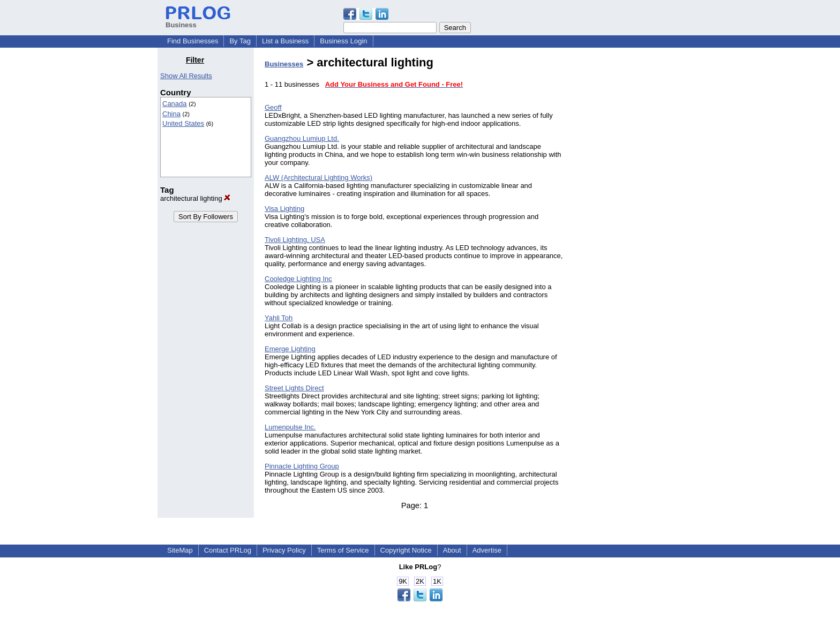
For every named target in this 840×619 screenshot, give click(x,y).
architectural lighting (195, 198)
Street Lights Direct (294, 388)
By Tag (240, 41)
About (452, 550)
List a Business (285, 41)
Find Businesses (193, 41)
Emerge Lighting (290, 349)
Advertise (487, 550)
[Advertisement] (628, 216)
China (171, 114)
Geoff (273, 107)
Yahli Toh (279, 318)
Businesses (284, 64)
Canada (175, 104)
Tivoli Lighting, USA (295, 240)
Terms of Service (343, 550)
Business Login (343, 41)
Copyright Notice (406, 550)
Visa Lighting (284, 209)
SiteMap (180, 550)
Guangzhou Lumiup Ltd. (302, 138)
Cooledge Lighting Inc (298, 279)
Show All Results (186, 76)
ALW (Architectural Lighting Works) (318, 178)
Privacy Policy (284, 550)
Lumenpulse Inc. (290, 427)
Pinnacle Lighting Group (302, 466)
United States (183, 123)
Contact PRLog (228, 550)
